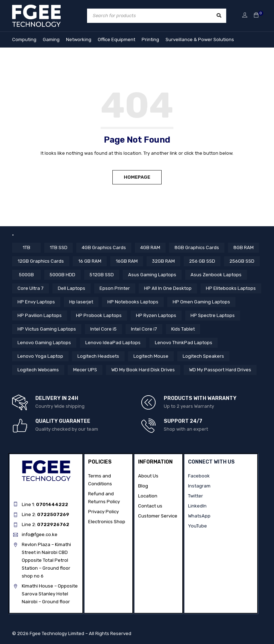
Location (148, 496)
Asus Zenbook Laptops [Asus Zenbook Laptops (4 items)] (215, 275)
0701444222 (52, 504)
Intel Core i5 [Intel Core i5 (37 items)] (103, 329)
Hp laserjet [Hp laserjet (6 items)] (81, 302)
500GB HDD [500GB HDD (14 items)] (62, 275)
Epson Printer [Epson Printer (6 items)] (115, 288)
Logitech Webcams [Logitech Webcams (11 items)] (38, 370)
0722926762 (53, 524)
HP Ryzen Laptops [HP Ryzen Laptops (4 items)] (156, 315)
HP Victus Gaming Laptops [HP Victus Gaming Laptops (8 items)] (47, 329)
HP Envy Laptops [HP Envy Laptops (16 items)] (36, 302)
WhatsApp (199, 516)
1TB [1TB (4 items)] (26, 247)
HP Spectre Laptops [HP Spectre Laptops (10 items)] (213, 315)
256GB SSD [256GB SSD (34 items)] (239, 261)
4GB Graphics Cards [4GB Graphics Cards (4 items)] (104, 247)
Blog (143, 486)
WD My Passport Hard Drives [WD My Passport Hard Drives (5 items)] (220, 370)
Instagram (199, 486)
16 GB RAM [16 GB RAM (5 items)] (89, 261)
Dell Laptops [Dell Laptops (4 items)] (72, 288)
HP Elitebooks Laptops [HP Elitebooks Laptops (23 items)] (231, 288)
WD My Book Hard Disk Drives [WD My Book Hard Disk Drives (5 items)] (143, 370)
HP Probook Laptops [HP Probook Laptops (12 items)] (99, 315)
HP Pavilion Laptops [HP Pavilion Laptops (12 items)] (40, 315)
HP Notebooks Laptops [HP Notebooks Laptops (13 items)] (133, 302)
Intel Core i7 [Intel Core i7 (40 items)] (144, 329)
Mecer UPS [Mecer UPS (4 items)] (85, 370)
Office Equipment (116, 39)
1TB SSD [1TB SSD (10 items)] (59, 247)
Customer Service (158, 516)
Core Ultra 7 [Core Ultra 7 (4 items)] (31, 288)
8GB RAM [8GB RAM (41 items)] (242, 247)
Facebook (199, 475)
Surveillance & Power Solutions (200, 39)
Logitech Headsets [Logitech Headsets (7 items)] (98, 356)
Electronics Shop (107, 521)
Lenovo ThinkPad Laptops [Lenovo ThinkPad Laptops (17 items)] (184, 343)
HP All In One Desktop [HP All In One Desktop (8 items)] (168, 288)
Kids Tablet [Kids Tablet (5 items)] (183, 329)
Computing (24, 39)
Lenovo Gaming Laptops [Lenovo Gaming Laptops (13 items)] (44, 343)
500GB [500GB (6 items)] (27, 275)
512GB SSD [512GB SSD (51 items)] (101, 275)
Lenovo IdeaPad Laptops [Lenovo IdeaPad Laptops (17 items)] (113, 343)
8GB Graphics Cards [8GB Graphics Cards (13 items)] (196, 247)
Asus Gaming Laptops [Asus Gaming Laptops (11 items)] (151, 275)
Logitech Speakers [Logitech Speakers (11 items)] (203, 356)
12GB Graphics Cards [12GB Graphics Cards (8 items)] (40, 261)
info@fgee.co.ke (40, 534)
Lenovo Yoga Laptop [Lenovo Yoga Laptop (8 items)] (40, 356)
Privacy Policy (103, 511)
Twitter (196, 496)
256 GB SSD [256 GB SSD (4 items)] (199, 261)
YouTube (197, 526)
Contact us (150, 506)
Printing (150, 39)
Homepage (137, 177)
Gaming (51, 39)
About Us (148, 475)
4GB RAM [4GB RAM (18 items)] (150, 247)
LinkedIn (197, 506)
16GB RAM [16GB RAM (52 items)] (125, 261)
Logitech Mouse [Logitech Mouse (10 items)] (151, 356)
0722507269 (53, 514)
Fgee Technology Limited (57, 633)
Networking (79, 39)
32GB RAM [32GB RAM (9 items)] (161, 261)
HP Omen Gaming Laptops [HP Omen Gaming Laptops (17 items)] (201, 302)
